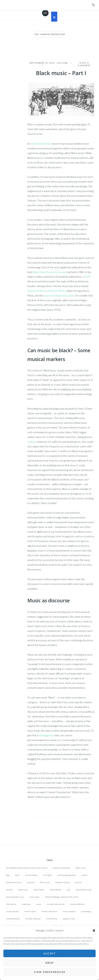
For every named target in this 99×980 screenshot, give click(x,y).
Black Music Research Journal (49, 272)
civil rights (47, 875)
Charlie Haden (31, 875)
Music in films (30, 911)
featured (31, 882)
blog (8, 875)
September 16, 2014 (42, 63)
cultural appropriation (67, 875)
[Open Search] (93, 5)
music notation (69, 911)
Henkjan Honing (62, 882)
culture (85, 875)
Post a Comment (84, 64)
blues (17, 875)
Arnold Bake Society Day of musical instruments (27, 868)
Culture (62, 63)
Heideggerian (46, 735)
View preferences (50, 972)
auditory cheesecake (62, 868)
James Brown (56, 890)
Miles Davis (11, 904)
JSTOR (87, 277)
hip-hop (78, 882)
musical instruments (56, 904)
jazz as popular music (15, 897)
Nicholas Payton (13, 919)
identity (9, 890)
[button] (94, 931)
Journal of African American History (47, 291)
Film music (45, 882)
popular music (69, 919)
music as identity (77, 904)
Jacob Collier (39, 890)
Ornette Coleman (33, 919)
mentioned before (41, 144)
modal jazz (26, 904)
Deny (50, 963)
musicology (86, 911)
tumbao (32, 442)
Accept (49, 953)
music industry (13, 911)
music (39, 904)
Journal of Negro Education (59, 296)
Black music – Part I (61, 73)
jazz (69, 890)
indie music (23, 890)
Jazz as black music (84, 890)
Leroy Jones (34, 897)
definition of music (14, 882)
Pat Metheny (52, 919)
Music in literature (49, 911)
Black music (81, 868)
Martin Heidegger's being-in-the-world (62, 897)
